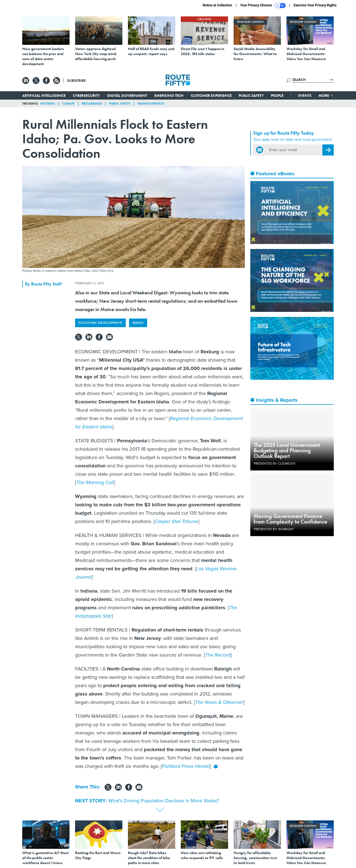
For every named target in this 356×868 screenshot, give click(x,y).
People (277, 95)
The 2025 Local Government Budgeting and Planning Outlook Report (287, 450)
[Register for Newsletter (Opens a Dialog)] (328, 150)
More (326, 95)
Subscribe (76, 80)
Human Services (151, 103)
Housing (48, 103)
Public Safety (251, 95)
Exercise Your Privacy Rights (315, 5)
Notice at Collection (217, 5)
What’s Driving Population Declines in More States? (164, 801)
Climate (68, 103)
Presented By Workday (274, 529)
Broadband (92, 103)
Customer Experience (211, 95)
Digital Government (127, 95)
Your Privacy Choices (263, 6)
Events (305, 95)
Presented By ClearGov (275, 463)
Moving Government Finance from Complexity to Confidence (290, 519)
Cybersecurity (86, 95)
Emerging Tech (169, 95)
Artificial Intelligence (44, 95)
